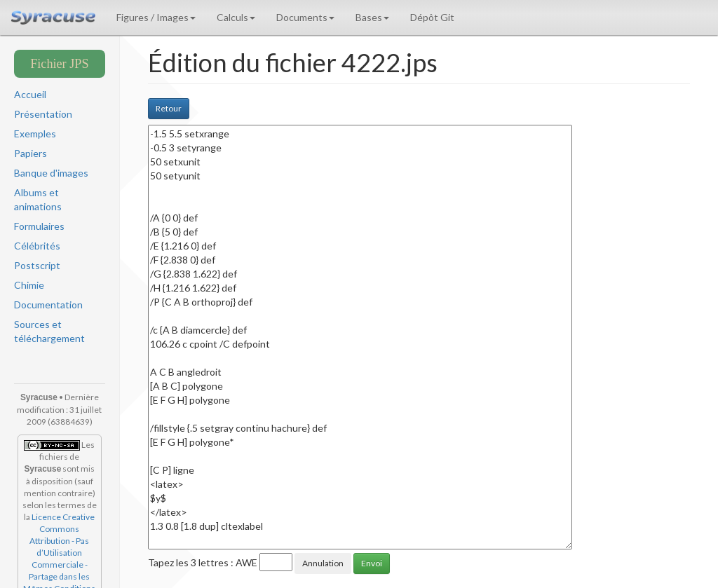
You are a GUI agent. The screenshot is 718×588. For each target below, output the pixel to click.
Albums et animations (38, 199)
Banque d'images (51, 173)
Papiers (31, 153)
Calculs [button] (236, 17)
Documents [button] (305, 17)
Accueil (30, 94)
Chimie (29, 285)
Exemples (35, 134)
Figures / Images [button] (156, 17)
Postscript (37, 265)
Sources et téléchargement (49, 331)
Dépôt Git (432, 17)
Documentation (48, 305)
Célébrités (37, 246)
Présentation (43, 114)
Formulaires (39, 226)
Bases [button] (372, 17)
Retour (169, 108)
